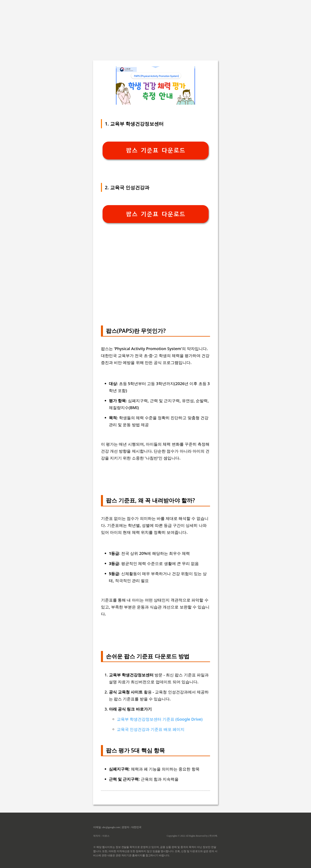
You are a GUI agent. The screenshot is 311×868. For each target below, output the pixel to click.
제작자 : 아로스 (101, 836)
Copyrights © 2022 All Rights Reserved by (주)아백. (192, 836)
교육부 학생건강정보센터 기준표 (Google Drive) (160, 719)
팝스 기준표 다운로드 (155, 150)
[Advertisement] (155, 28)
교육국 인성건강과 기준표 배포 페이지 (151, 729)
